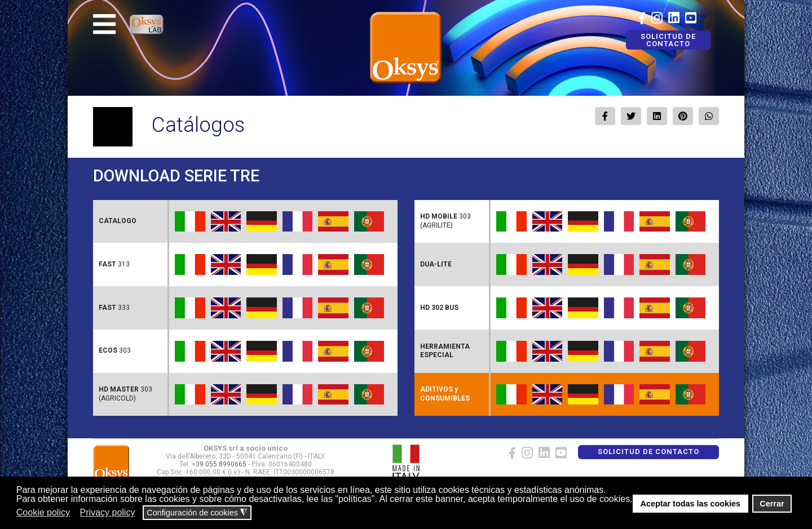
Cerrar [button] (772, 504)
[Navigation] (104, 24)
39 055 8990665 (221, 464)
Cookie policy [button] (43, 512)
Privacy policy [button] (108, 512)
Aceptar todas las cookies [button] (691, 504)
